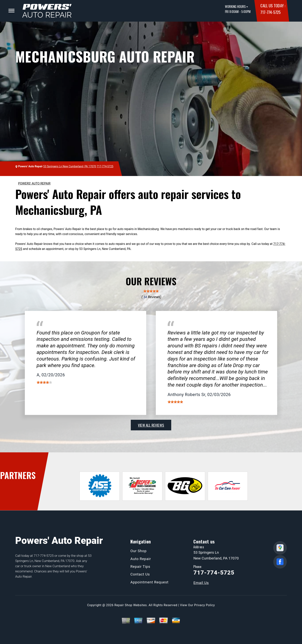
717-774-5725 (270, 12)
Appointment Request (149, 582)
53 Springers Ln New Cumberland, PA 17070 (70, 166)
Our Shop (138, 551)
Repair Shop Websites (131, 605)
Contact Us (140, 574)
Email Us (201, 583)
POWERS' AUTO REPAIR (34, 183)
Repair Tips (140, 567)
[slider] (151, 291)
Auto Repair (141, 559)
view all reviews (151, 425)
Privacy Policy (204, 605)
